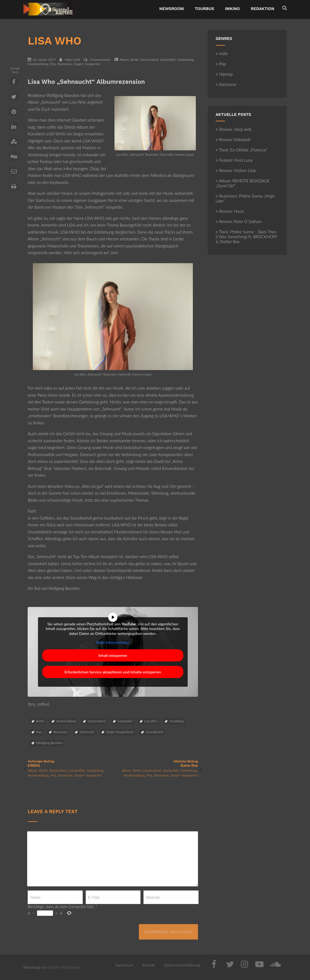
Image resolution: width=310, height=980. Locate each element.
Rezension (65, 64)
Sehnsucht (87, 732)
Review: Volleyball (233, 139)
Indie (222, 53)
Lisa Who (151, 721)
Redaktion (263, 9)
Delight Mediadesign (64, 967)
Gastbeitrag (185, 60)
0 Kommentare (100, 60)
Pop (53, 64)
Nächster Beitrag (155, 763)
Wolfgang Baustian (49, 743)
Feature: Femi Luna (234, 160)
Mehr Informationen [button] (113, 642)
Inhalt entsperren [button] (113, 655)
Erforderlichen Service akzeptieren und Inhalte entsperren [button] (113, 672)
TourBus (204, 9)
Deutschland (149, 60)
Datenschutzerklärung (182, 965)
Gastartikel (168, 60)
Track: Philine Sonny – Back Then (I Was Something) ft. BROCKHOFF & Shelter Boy (247, 237)
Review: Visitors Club (236, 170)
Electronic (226, 84)
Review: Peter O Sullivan (239, 221)
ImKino (232, 9)
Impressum (124, 965)
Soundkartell (154, 732)
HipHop (224, 74)
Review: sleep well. (234, 129)
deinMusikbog (66, 721)
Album (124, 60)
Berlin (135, 60)
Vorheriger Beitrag (70, 763)
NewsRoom (172, 9)
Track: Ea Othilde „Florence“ (242, 150)
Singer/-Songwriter (87, 64)
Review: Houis (230, 211)
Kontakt (149, 965)
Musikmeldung (38, 64)
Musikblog (176, 721)
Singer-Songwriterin (120, 732)
